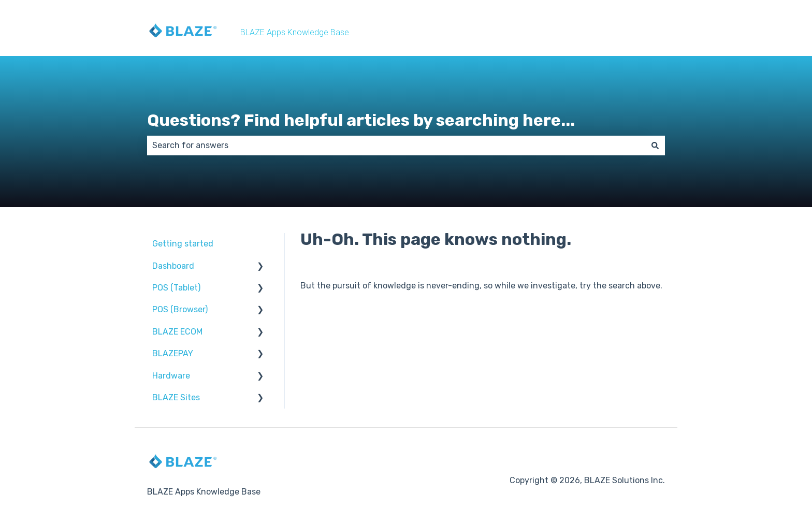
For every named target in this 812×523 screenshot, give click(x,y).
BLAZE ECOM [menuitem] (177, 332)
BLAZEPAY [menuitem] (173, 353)
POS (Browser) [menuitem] (180, 309)
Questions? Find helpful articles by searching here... (361, 120)
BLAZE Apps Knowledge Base (295, 32)
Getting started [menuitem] (183, 244)
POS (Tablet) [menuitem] (176, 288)
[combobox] (396, 146)
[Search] (655, 146)
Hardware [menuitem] (171, 376)
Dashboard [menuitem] (173, 266)
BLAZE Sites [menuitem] (176, 397)
